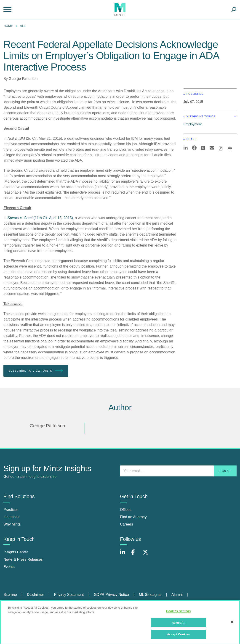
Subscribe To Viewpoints (36, 371)
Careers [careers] (127, 524)
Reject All (179, 624)
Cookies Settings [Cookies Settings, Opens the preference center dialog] (179, 613)
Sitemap (10, 595)
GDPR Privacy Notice (111, 595)
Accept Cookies (178, 636)
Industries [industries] (11, 517)
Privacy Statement (69, 595)
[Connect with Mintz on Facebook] (136, 555)
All (23, 26)
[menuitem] (9, 26)
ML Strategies (150, 595)
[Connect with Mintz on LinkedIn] (125, 555)
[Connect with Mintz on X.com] (147, 555)
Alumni (177, 595)
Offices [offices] (126, 510)
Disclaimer (36, 595)
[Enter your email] (178, 471)
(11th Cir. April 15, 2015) (40, 218)
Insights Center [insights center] (16, 552)
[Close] (232, 623)
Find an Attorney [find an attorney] (133, 517)
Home (8, 26)
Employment (193, 124)
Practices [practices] (11, 510)
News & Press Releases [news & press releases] (23, 559)
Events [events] (9, 567)
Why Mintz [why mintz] (12, 524)
